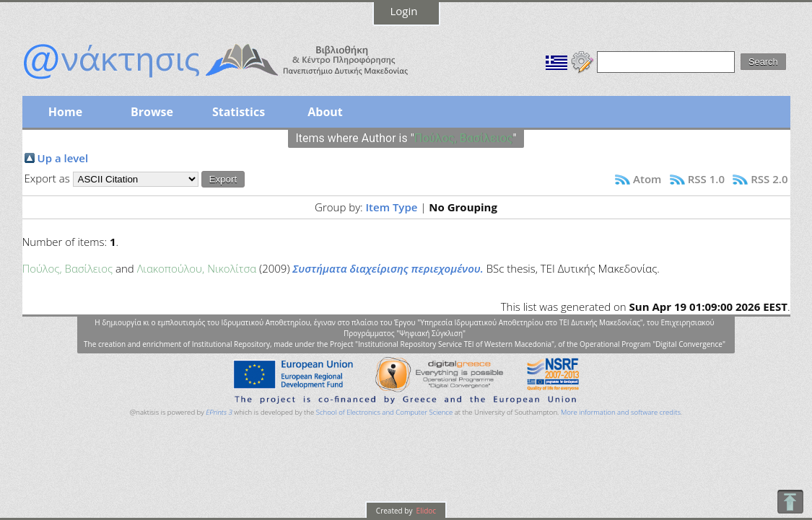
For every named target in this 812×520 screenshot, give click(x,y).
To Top (790, 502)
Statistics (239, 112)
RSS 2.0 (769, 179)
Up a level (63, 158)
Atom (647, 179)
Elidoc (425, 511)
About (325, 112)
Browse (152, 112)
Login (404, 11)
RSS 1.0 (706, 179)
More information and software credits (621, 412)
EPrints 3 (219, 412)
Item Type (392, 207)
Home (65, 112)
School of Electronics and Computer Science (384, 412)
